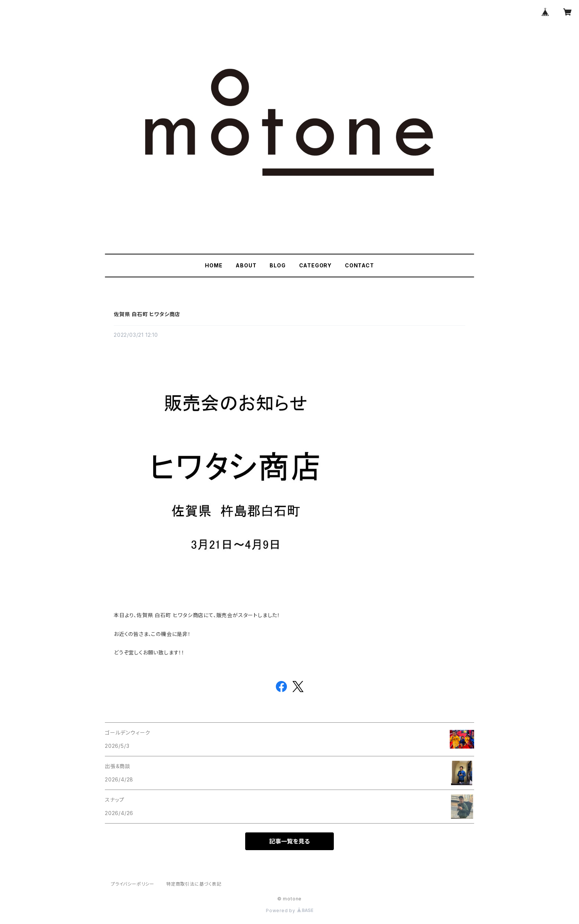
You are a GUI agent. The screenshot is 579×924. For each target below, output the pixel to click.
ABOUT (246, 265)
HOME (214, 265)
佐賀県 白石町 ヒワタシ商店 (147, 314)
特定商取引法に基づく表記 (194, 884)
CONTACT (359, 265)
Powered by (289, 911)
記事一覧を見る (289, 841)
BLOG (277, 265)
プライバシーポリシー (133, 884)
